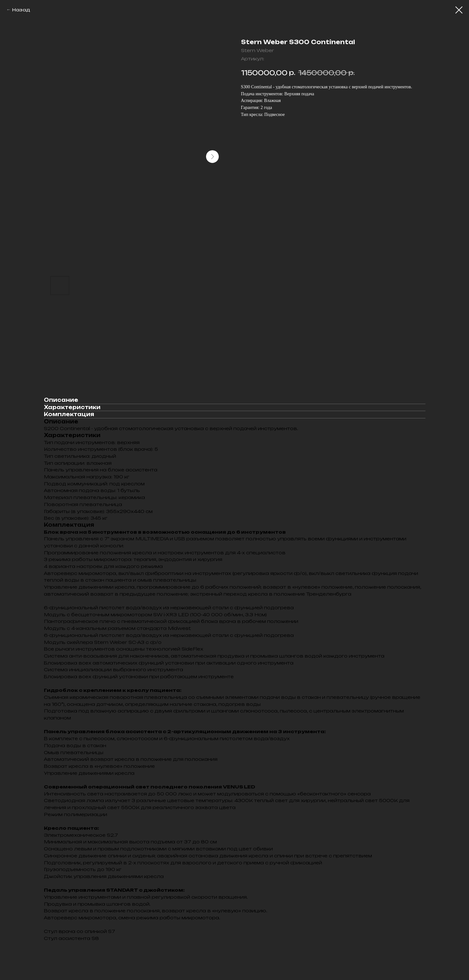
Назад (21, 10)
